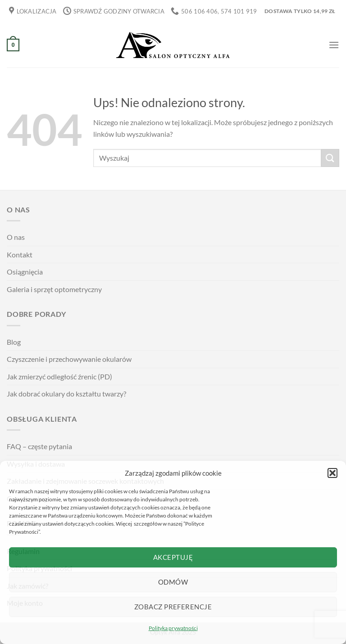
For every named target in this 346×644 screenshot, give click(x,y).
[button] (332, 473)
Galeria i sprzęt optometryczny (54, 289)
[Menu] (334, 45)
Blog (14, 342)
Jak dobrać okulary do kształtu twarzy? (66, 394)
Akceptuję (173, 557)
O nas (16, 237)
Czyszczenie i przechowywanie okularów (69, 359)
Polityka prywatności (173, 628)
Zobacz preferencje (173, 607)
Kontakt (20, 254)
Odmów (173, 582)
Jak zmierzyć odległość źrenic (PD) (59, 376)
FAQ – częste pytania (39, 446)
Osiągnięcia (25, 272)
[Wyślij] (330, 158)
